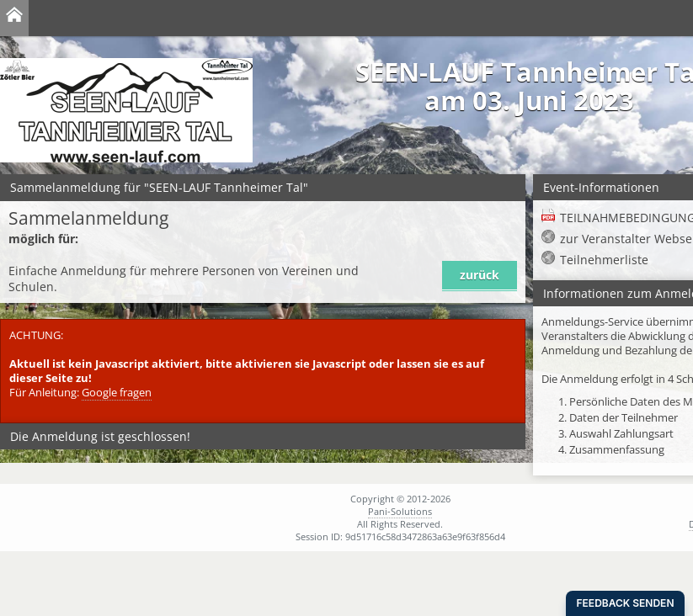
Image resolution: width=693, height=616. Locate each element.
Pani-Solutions (400, 511)
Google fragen (117, 393)
